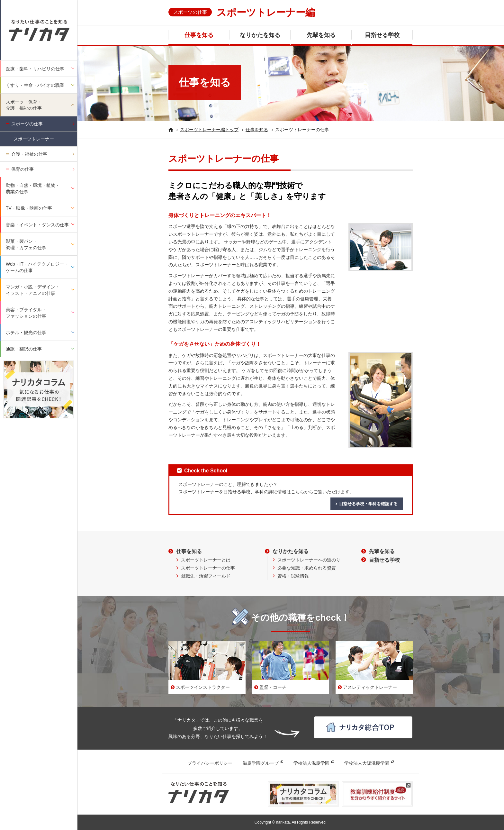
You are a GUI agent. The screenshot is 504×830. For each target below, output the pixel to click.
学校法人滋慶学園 (311, 763)
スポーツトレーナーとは (206, 560)
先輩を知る (321, 35)
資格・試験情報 (293, 576)
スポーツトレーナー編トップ (209, 130)
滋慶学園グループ (261, 763)
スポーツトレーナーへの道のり (309, 560)
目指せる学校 (382, 35)
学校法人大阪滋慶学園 (367, 763)
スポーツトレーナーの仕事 (208, 568)
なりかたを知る (260, 35)
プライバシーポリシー (210, 763)
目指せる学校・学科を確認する (368, 504)
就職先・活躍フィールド (206, 576)
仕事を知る (199, 35)
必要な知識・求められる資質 (307, 568)
